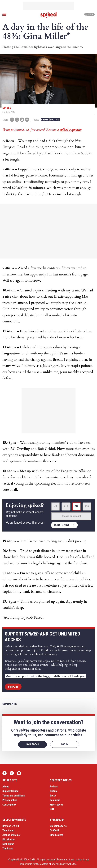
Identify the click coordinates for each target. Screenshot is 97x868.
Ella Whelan (9, 840)
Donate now (62, 525)
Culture (54, 791)
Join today (32, 744)
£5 (56, 506)
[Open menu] (4, 14)
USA (52, 809)
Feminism (55, 800)
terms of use (68, 860)
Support (13, 687)
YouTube (19, 773)
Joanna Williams (11, 835)
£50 (87, 506)
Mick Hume (8, 844)
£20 (76, 506)
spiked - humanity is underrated (48, 15)
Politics (55, 120)
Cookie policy (9, 805)
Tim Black (8, 849)
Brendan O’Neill (11, 826)
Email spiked (57, 835)
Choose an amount (71, 516)
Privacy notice (10, 800)
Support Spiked (10, 791)
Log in (89, 14)
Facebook (4, 773)
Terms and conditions (14, 796)
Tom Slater (8, 830)
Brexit (45, 120)
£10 (66, 506)
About (6, 787)
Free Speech (56, 805)
